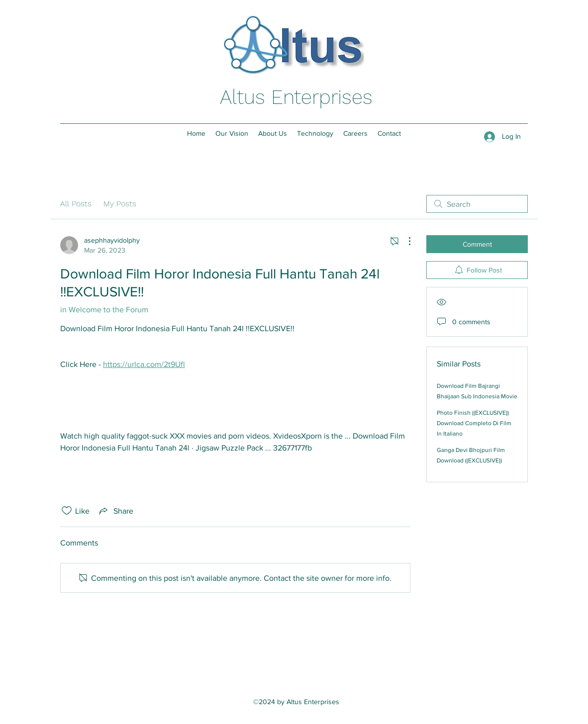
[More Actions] (404, 241)
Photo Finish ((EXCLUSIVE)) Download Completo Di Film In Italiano (474, 423)
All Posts (76, 204)
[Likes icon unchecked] (67, 511)
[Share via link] (115, 511)
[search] (477, 204)
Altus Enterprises (296, 97)
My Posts (120, 204)
